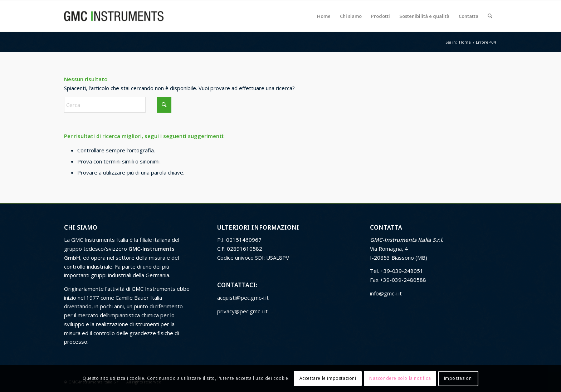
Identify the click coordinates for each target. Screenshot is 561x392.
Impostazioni (458, 378)
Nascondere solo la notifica (400, 378)
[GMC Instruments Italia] (114, 16)
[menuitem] (324, 16)
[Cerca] (490, 16)
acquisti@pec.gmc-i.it (243, 298)
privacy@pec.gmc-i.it (242, 311)
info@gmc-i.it (386, 293)
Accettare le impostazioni (328, 378)
